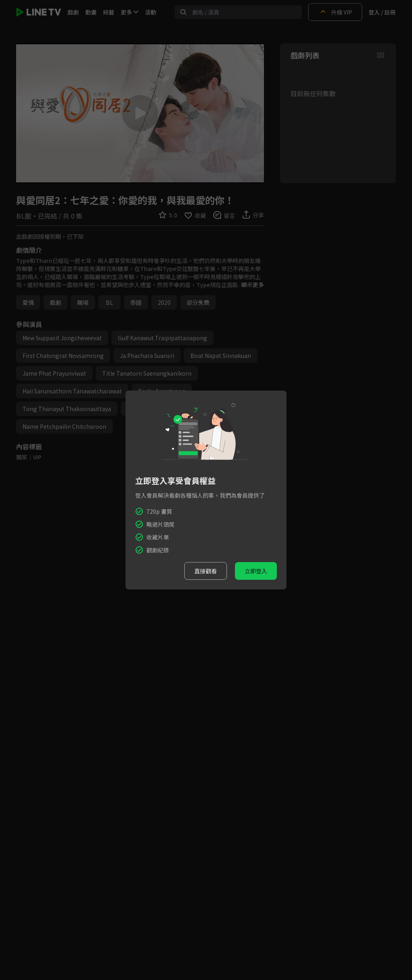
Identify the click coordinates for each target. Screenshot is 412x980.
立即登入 (256, 571)
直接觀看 (206, 571)
